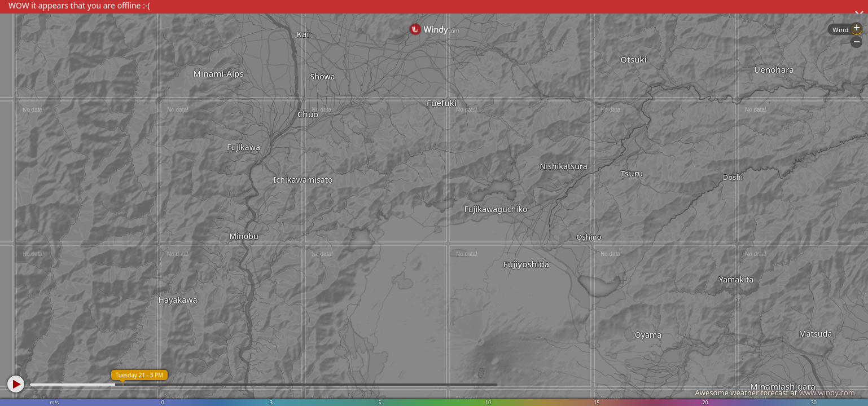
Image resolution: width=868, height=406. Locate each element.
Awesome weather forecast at (775, 392)
